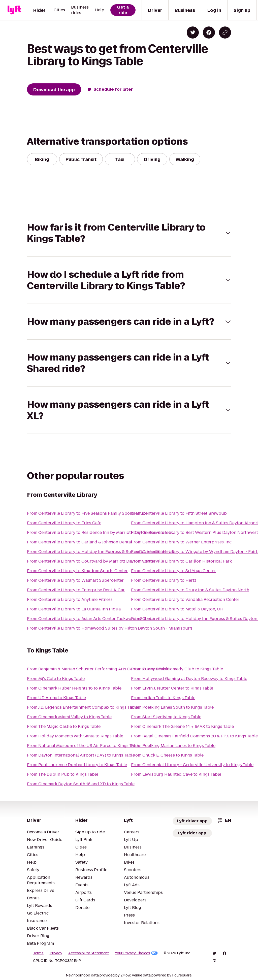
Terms (38, 953)
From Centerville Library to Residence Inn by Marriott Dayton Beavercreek (100, 532)
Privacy (56, 953)
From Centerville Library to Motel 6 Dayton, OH (177, 609)
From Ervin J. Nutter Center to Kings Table (172, 688)
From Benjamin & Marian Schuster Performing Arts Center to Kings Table (98, 669)
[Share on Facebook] (209, 32)
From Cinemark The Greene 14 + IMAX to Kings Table (182, 726)
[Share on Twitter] (193, 32)
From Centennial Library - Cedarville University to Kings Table (192, 765)
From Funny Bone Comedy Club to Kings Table (177, 669)
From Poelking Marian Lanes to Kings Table (173, 746)
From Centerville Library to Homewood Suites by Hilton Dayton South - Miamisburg (110, 628)
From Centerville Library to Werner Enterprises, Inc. (182, 542)
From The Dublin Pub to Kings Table (63, 774)
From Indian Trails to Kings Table (163, 698)
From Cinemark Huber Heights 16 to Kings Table (74, 688)
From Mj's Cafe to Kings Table (56, 679)
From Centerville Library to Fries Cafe (64, 523)
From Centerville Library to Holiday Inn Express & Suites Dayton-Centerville (102, 552)
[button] (129, 233)
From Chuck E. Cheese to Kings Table (167, 755)
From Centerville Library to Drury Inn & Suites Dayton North (190, 590)
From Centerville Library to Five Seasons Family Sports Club (86, 513)
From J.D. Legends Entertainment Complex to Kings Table (83, 707)
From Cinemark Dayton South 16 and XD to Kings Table (81, 784)
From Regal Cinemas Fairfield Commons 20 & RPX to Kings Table (194, 736)
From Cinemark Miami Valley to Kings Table (69, 717)
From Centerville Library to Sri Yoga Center (173, 571)
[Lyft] (14, 10)
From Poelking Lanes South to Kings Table (172, 707)
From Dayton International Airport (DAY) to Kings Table (81, 755)
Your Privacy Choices (136, 953)
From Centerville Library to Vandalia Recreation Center (185, 599)
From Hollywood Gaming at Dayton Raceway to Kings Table (189, 679)
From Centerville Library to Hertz (164, 580)
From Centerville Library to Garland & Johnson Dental (79, 542)
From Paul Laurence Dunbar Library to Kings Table (77, 765)
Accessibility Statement (89, 953)
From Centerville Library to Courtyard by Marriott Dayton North (90, 561)
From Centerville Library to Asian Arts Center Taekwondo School (90, 619)
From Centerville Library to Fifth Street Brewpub (179, 513)
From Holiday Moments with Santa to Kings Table (75, 736)
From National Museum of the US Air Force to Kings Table (84, 746)
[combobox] (224, 820)
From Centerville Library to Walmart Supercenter (75, 580)
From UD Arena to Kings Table (56, 698)
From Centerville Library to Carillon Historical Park (181, 561)
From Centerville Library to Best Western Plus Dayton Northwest (195, 532)
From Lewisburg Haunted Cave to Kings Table (176, 774)
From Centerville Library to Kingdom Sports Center (77, 571)
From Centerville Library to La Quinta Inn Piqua (74, 609)
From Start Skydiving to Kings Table (166, 717)
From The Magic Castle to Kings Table (64, 726)
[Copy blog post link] (225, 32)
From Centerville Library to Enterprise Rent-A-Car (76, 590)
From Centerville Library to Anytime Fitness (70, 599)
